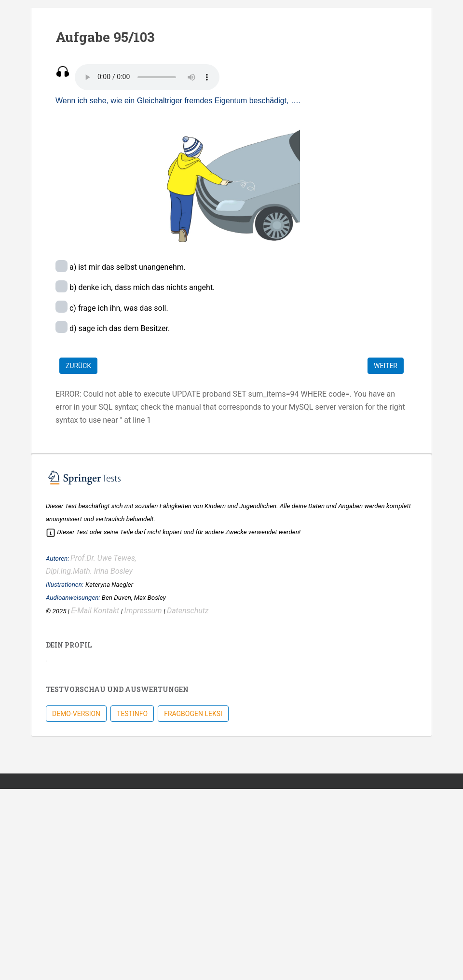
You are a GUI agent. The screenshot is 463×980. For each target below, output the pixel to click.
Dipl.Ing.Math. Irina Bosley (89, 571)
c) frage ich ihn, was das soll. (118, 308)
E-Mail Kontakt (96, 611)
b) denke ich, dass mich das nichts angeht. (141, 287)
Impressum (144, 611)
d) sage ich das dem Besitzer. (119, 328)
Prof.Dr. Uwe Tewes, (103, 558)
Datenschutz (188, 611)
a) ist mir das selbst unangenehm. (127, 267)
